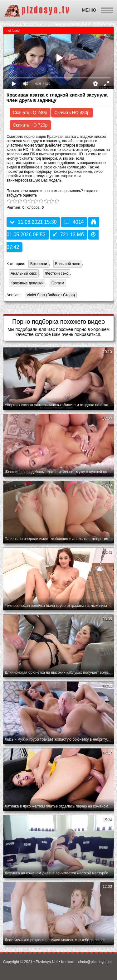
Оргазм (58, 283)
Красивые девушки (27, 283)
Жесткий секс (57, 273)
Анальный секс (24, 273)
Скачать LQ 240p (30, 112)
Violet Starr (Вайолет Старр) (50, 295)
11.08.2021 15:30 (33, 222)
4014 (74, 222)
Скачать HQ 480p (72, 112)
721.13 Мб (68, 235)
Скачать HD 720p (30, 125)
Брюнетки (39, 264)
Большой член (68, 264)
